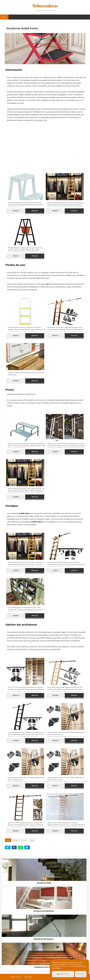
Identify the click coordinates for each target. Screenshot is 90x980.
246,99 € (16, 741)
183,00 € (16, 211)
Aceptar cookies (63, 974)
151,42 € (55, 786)
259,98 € (16, 616)
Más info (35, 211)
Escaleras (16, 840)
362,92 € (16, 831)
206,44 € (16, 695)
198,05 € (16, 336)
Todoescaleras (45, 6)
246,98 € (16, 497)
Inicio (4, 17)
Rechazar (81, 974)
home (32, 840)
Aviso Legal (16, 977)
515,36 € (16, 570)
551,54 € (16, 256)
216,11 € (55, 570)
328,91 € (55, 211)
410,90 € (55, 452)
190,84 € (55, 741)
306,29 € (55, 831)
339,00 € (55, 336)
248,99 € (55, 695)
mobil (25, 840)
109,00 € (16, 452)
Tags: (8, 840)
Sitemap (28, 977)
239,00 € (16, 381)
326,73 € (16, 786)
